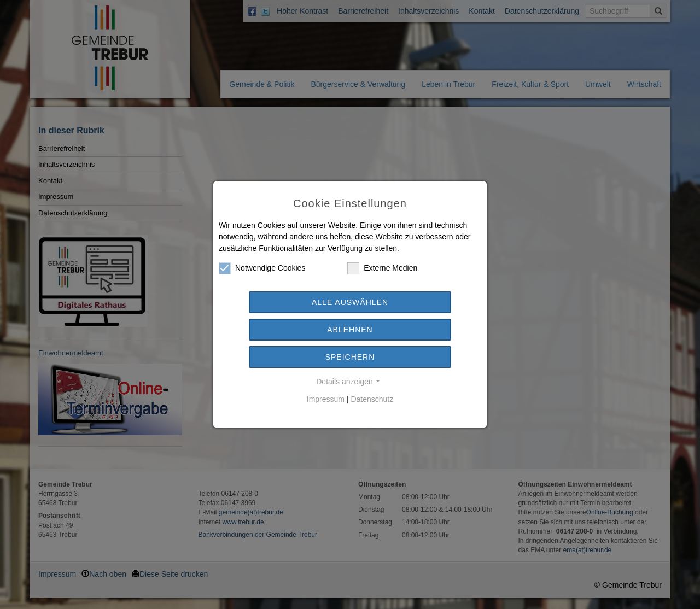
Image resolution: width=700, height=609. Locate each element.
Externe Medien (382, 268)
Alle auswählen (350, 302)
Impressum (326, 399)
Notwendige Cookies (262, 268)
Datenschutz (372, 399)
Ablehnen (350, 330)
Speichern (350, 357)
